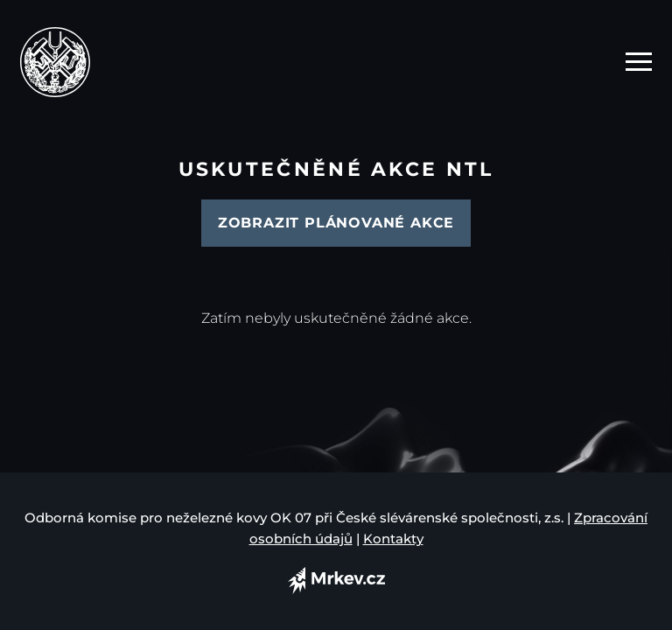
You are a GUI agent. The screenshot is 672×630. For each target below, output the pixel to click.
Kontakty (393, 539)
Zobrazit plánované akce (336, 223)
